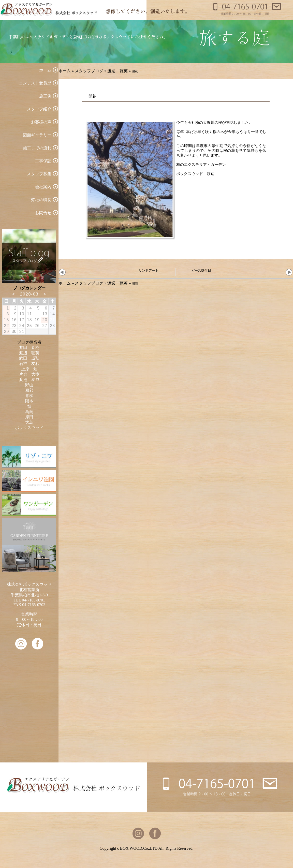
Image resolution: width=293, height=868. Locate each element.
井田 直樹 (29, 348)
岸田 (29, 417)
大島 (29, 422)
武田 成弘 (29, 358)
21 (52, 320)
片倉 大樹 (29, 374)
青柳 (29, 396)
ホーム (65, 71)
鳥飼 (29, 412)
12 (37, 314)
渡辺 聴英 (118, 71)
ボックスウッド (29, 428)
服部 (29, 390)
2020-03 (29, 294)
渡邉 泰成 (29, 380)
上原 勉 (29, 369)
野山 (29, 385)
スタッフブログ (89, 71)
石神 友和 (29, 364)
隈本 (29, 401)
